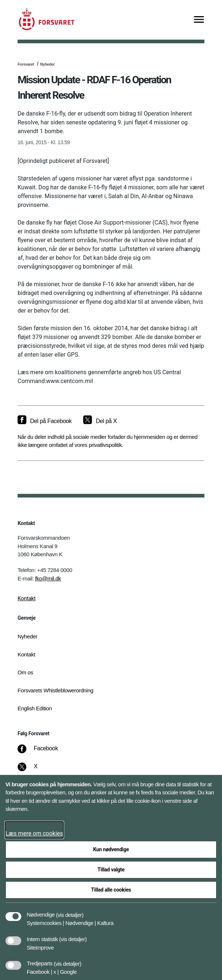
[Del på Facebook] (45, 421)
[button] (70, 911)
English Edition (35, 708)
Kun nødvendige (111, 849)
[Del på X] (100, 421)
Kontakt (27, 598)
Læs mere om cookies (34, 833)
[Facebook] (43, 752)
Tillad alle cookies (111, 890)
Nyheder (47, 64)
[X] (36, 770)
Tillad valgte (111, 870)
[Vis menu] (199, 20)
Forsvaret (26, 64)
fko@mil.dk (48, 578)
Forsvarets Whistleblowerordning (55, 690)
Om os (25, 672)
